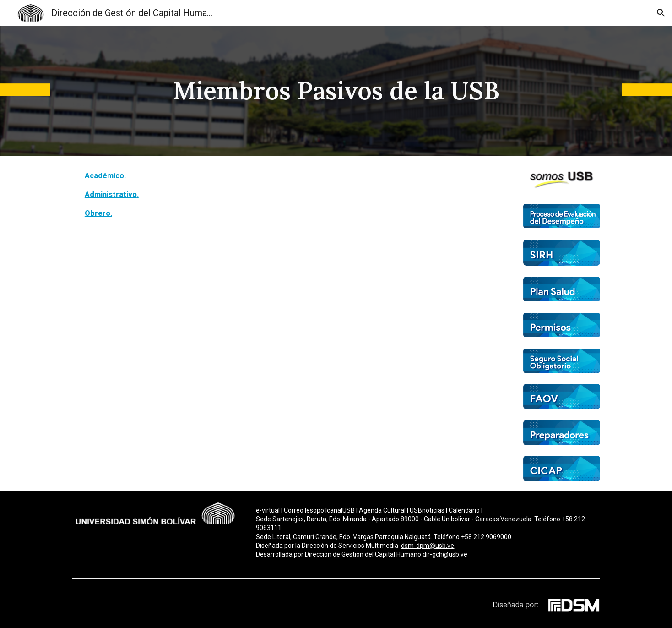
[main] (336, 91)
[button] (661, 13)
